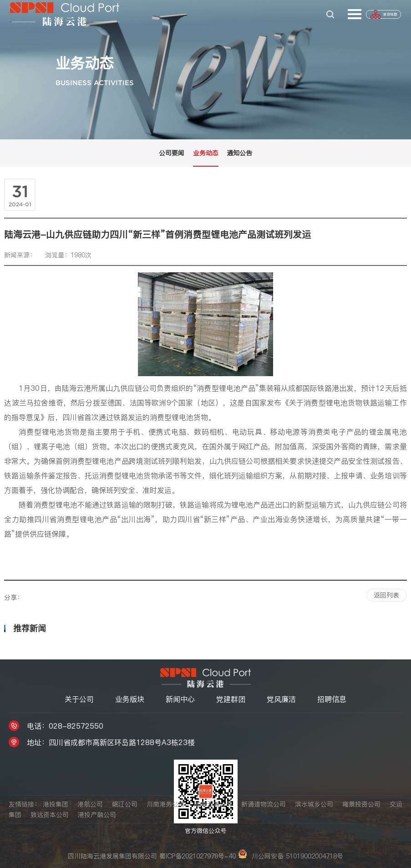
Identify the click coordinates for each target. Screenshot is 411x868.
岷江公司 (125, 804)
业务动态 (206, 153)
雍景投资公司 (361, 804)
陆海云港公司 (213, 804)
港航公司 (90, 804)
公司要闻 (172, 153)
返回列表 (386, 594)
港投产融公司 (97, 814)
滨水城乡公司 (314, 804)
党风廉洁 (281, 698)
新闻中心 (180, 698)
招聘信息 (332, 698)
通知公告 (239, 153)
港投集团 (56, 804)
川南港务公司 (166, 804)
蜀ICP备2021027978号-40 (198, 855)
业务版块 (130, 698)
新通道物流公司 (264, 804)
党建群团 (231, 698)
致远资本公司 (50, 814)
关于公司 (79, 698)
